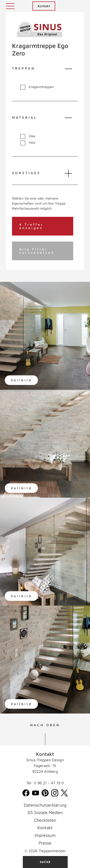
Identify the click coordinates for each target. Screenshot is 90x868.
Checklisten (45, 820)
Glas (28, 136)
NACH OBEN (45, 725)
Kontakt (44, 6)
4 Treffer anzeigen (31, 226)
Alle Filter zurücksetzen (37, 251)
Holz (28, 143)
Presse (45, 843)
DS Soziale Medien (45, 812)
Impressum (45, 835)
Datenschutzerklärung (45, 805)
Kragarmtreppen (37, 87)
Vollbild (21, 380)
